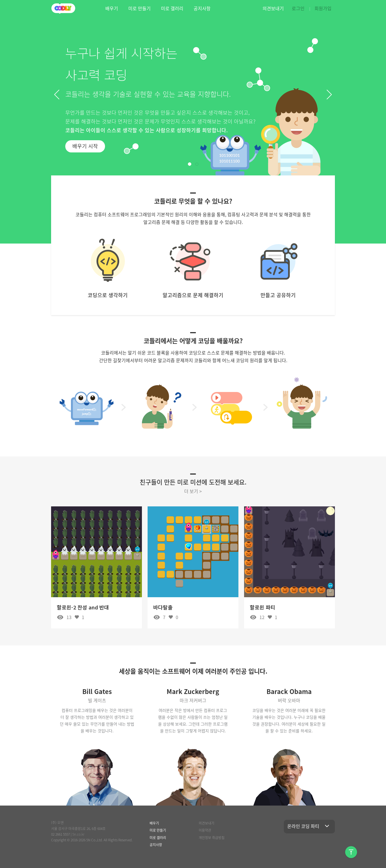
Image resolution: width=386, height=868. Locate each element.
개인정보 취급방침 (212, 838)
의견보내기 (273, 8)
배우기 (112, 8)
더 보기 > (193, 491)
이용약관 (205, 830)
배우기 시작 (85, 146)
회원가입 (323, 8)
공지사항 (202, 8)
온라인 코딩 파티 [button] (309, 826)
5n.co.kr (78, 834)
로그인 (298, 8)
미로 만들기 (139, 8)
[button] (57, 95)
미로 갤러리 (172, 8)
